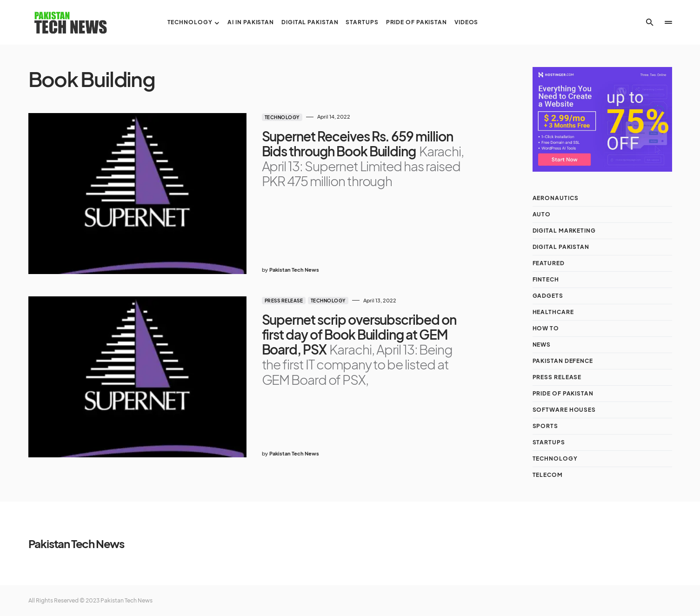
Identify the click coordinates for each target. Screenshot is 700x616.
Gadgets (548, 296)
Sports (545, 426)
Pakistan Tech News (76, 543)
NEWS (542, 345)
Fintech (546, 279)
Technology (282, 117)
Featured (549, 263)
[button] (650, 22)
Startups (549, 442)
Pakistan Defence (563, 361)
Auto (542, 214)
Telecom (548, 475)
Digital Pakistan (561, 247)
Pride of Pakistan (563, 393)
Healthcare (553, 312)
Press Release (284, 301)
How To (546, 328)
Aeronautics (556, 198)
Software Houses (564, 410)
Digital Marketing (564, 231)
